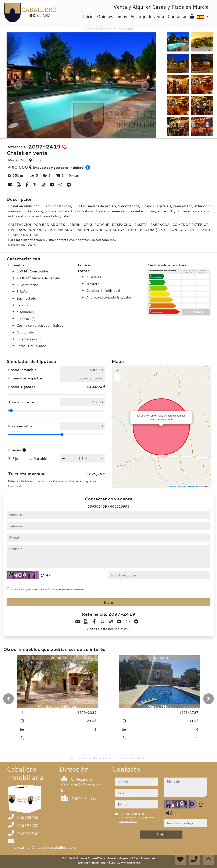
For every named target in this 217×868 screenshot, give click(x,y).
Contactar (177, 16)
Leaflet (173, 486)
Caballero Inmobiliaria (89, 858)
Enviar (108, 602)
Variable (40, 458)
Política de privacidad (123, 858)
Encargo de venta (147, 16)
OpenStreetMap (189, 486)
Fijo (15, 458)
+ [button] (118, 371)
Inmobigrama (130, 862)
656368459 (97, 506)
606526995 (120, 506)
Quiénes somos (112, 16)
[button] (8, 699)
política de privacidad (70, 589)
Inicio (88, 16)
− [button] (118, 378)
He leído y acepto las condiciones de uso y (47, 589)
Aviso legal (99, 862)
